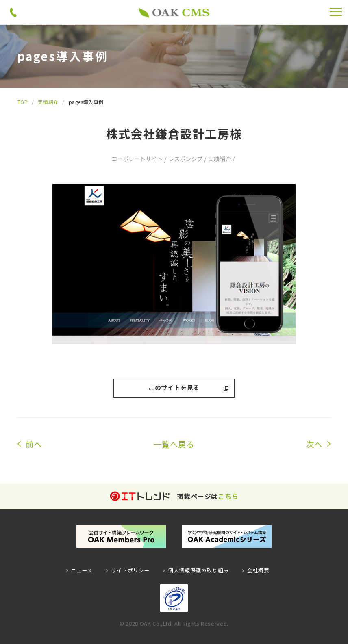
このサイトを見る (174, 387)
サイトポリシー (130, 570)
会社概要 (258, 570)
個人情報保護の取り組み (198, 570)
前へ (34, 444)
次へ (314, 444)
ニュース (82, 570)
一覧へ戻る (174, 444)
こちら (228, 496)
